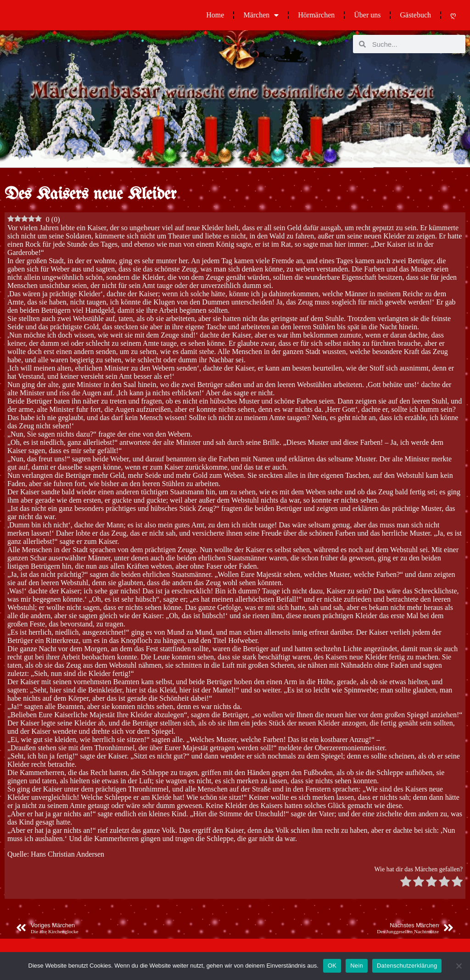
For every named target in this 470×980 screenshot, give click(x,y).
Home (215, 15)
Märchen (261, 15)
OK (332, 966)
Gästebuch (415, 15)
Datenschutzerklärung (407, 966)
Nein (357, 966)
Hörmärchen (316, 15)
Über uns (367, 15)
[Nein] (459, 966)
